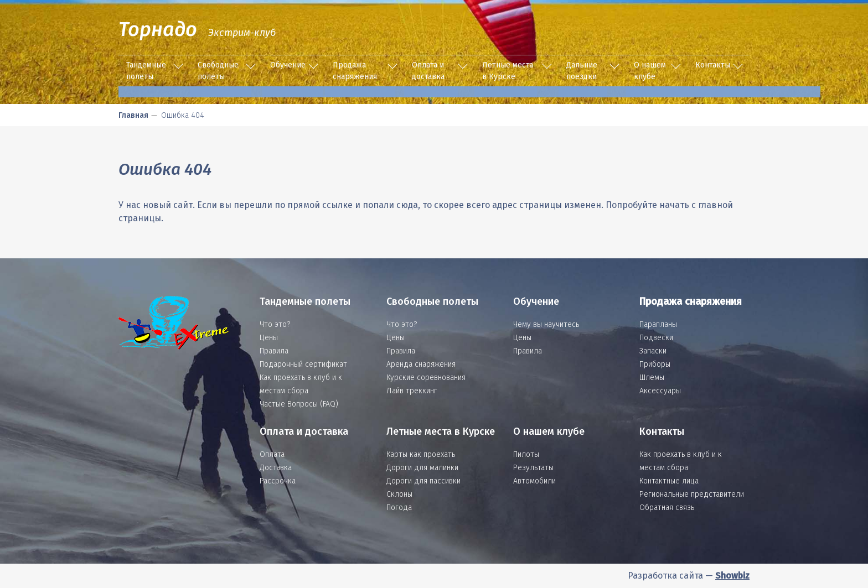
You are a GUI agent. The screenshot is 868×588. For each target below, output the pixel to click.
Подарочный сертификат (303, 364)
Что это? (275, 324)
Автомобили (534, 481)
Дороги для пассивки (423, 481)
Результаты (533, 468)
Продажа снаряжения (355, 71)
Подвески (656, 338)
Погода (399, 508)
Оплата (272, 454)
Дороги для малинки (422, 468)
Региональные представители (692, 494)
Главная (133, 115)
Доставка (276, 468)
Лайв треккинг (412, 391)
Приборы (655, 364)
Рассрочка (278, 481)
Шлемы (652, 378)
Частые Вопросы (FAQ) (299, 404)
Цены (269, 338)
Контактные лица (669, 481)
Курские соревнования (426, 378)
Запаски (653, 351)
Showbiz (732, 576)
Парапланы (658, 324)
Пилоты (526, 454)
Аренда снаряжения (421, 364)
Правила (274, 351)
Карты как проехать (421, 454)
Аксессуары (660, 391)
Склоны (399, 494)
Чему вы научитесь (546, 324)
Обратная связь (667, 508)
